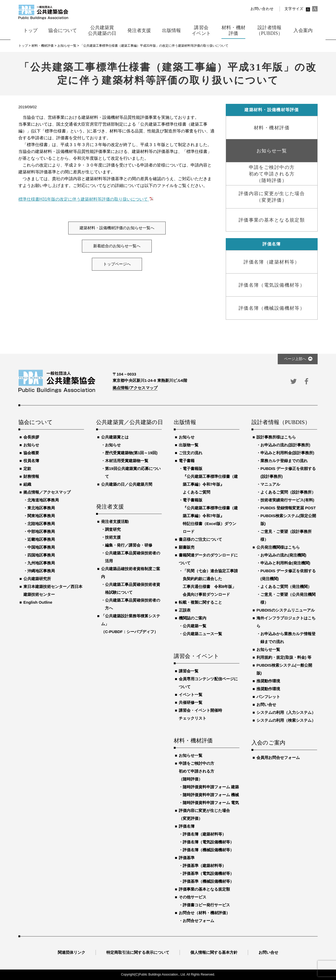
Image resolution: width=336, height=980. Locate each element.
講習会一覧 (189, 671)
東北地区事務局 (41, 508)
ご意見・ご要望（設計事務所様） (286, 535)
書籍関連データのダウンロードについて (208, 559)
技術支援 (113, 537)
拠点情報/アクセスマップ (135, 388)
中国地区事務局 (41, 547)
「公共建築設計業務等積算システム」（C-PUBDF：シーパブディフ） (131, 624)
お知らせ (31, 445)
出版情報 (185, 422)
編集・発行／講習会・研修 (129, 545)
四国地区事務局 (41, 555)
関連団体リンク (72, 952)
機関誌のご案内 (193, 618)
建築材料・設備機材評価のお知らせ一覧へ (117, 228)
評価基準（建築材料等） (204, 866)
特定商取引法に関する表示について (138, 952)
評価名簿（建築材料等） (204, 834)
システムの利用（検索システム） (286, 720)
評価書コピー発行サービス (206, 905)
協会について (36, 422)
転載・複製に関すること (200, 602)
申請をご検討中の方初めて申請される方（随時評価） (196, 771)
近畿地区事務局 (41, 539)
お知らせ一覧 (191, 755)
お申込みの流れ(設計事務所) (285, 445)
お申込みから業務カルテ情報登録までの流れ (288, 638)
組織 (27, 484)
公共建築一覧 (195, 626)
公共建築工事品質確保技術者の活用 (133, 557)
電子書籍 (187, 461)
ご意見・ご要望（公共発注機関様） (288, 598)
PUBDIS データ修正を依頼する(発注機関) (288, 575)
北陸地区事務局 (41, 524)
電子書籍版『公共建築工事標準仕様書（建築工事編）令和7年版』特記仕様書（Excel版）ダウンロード (210, 516)
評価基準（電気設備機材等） (208, 873)
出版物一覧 (189, 445)
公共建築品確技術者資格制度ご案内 (131, 573)
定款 (27, 468)
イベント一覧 (191, 695)
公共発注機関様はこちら (278, 547)
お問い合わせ (262, 9)
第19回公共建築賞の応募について (133, 472)
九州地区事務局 (41, 563)
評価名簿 (187, 826)
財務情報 (31, 476)
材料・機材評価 (193, 741)
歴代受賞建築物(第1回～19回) (131, 453)
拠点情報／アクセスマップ (47, 492)
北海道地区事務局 (43, 500)
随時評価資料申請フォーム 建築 (211, 787)
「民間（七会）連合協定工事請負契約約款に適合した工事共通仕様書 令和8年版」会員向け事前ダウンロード (210, 583)
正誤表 (185, 610)
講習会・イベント (197, 656)
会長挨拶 (31, 437)
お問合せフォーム (198, 921)
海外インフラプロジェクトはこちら (286, 622)
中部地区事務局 (41, 531)
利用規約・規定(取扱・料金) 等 (284, 657)
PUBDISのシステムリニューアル (286, 610)
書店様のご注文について (200, 539)
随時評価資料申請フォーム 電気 (211, 803)
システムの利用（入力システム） (286, 712)
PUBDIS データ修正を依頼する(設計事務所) (288, 472)
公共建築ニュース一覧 (202, 634)
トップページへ (117, 264)
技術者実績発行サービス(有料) (287, 500)
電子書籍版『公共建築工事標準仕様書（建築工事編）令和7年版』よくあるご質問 (210, 480)
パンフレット (268, 697)
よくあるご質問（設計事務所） (288, 492)
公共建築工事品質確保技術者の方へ (133, 604)
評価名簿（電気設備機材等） (208, 842)
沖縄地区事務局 (41, 571)
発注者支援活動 (115, 521)
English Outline (38, 602)
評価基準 (187, 858)
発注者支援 (110, 507)
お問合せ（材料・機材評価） (204, 913)
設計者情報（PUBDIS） (281, 422)
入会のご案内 (268, 743)
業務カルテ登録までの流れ (284, 461)
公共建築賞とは (115, 437)
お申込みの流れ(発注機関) (283, 555)
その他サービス (193, 897)
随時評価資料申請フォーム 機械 (211, 795)
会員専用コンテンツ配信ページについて (208, 683)
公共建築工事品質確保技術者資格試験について (133, 588)
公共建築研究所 (37, 579)
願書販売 (187, 547)
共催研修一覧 (191, 702)
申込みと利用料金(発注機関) (285, 563)
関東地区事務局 (41, 516)
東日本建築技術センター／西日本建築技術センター (53, 590)
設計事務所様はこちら (276, 437)
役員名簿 (31, 461)
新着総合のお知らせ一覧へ (117, 246)
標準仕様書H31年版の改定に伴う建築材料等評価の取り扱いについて (84, 199)
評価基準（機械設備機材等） (208, 881)
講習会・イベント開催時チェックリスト (200, 714)
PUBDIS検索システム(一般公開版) (284, 669)
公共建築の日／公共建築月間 (127, 484)
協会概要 (31, 453)
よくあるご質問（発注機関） (286, 587)
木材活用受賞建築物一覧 (127, 461)
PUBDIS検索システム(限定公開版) (288, 520)
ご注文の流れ (191, 453)
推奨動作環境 (268, 681)
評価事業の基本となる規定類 (204, 889)
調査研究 (113, 529)
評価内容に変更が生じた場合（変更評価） (204, 814)
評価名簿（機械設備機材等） (208, 850)
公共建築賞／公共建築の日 (129, 422)
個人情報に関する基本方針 (214, 952)
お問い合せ (266, 705)
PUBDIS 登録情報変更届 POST (288, 508)
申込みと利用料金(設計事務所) (287, 453)
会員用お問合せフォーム (278, 757)
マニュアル (270, 484)
